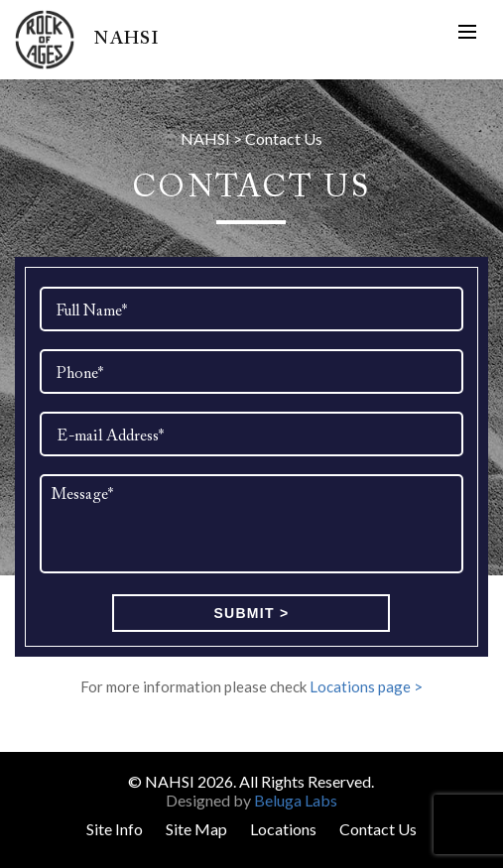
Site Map (196, 829)
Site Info (115, 829)
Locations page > (366, 686)
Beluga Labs (296, 800)
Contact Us (378, 829)
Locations (283, 829)
